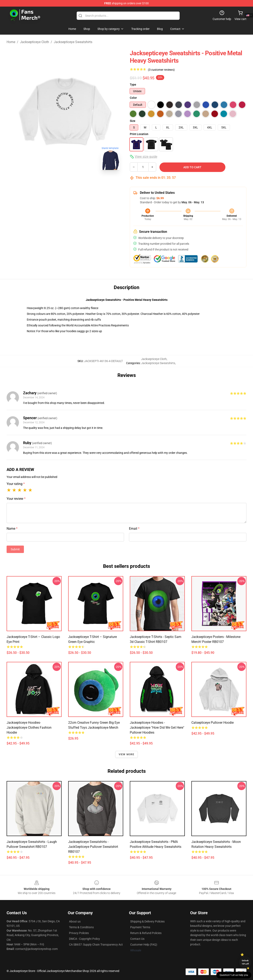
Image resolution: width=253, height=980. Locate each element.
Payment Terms (140, 927)
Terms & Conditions (81, 927)
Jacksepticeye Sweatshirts (73, 42)
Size (133, 121)
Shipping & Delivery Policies (147, 921)
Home (11, 42)
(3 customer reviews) (161, 70)
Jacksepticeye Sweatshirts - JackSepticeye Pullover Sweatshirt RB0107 (93, 847)
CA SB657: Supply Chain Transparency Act (96, 945)
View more (127, 754)
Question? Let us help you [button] (234, 975)
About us (75, 921)
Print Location (139, 134)
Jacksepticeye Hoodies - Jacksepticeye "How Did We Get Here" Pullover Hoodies (157, 728)
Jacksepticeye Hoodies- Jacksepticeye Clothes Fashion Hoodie (29, 728)
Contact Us (137, 939)
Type (133, 85)
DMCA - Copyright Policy (84, 939)
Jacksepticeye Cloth (35, 42)
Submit (15, 549)
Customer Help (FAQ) (144, 945)
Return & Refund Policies (146, 933)
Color (133, 98)
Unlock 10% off (245, 962)
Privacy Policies (79, 933)
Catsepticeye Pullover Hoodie (213, 723)
